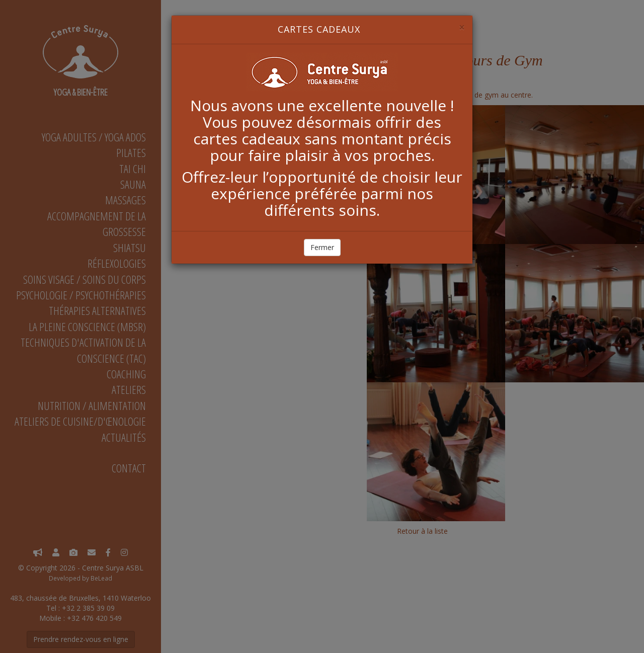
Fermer (322, 247)
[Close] (462, 27)
